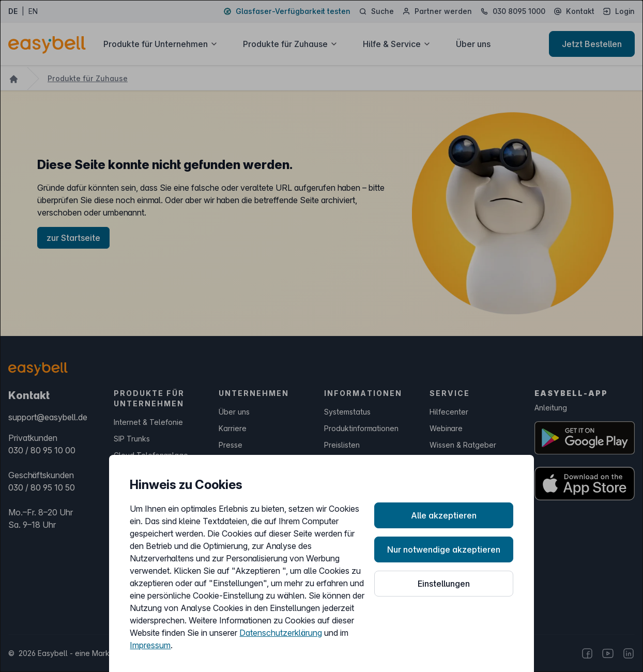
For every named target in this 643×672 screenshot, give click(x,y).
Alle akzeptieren (444, 515)
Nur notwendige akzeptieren (444, 549)
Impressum (150, 645)
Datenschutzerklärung (281, 633)
